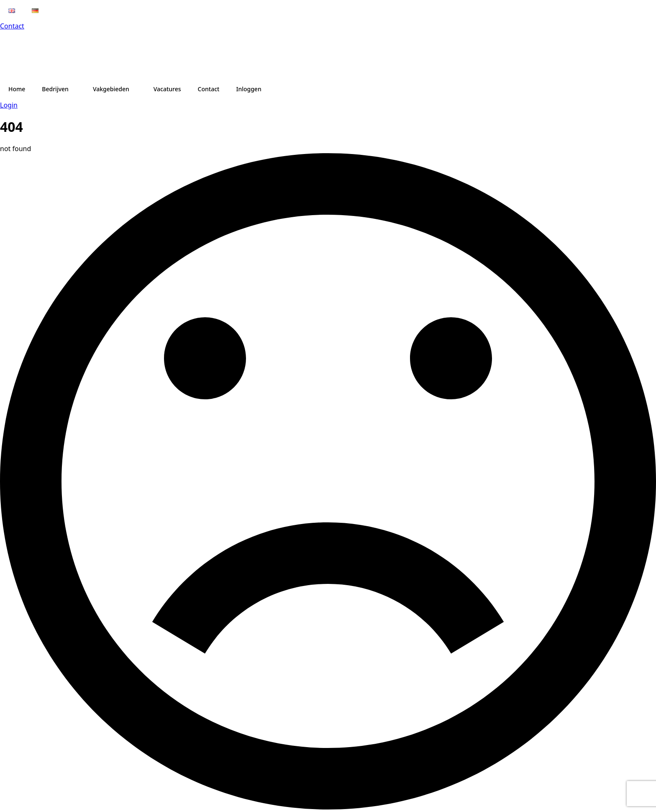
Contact (12, 26)
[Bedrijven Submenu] (77, 89)
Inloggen (249, 89)
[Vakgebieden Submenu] (137, 89)
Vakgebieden (111, 89)
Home (17, 89)
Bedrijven (55, 89)
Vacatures (167, 89)
